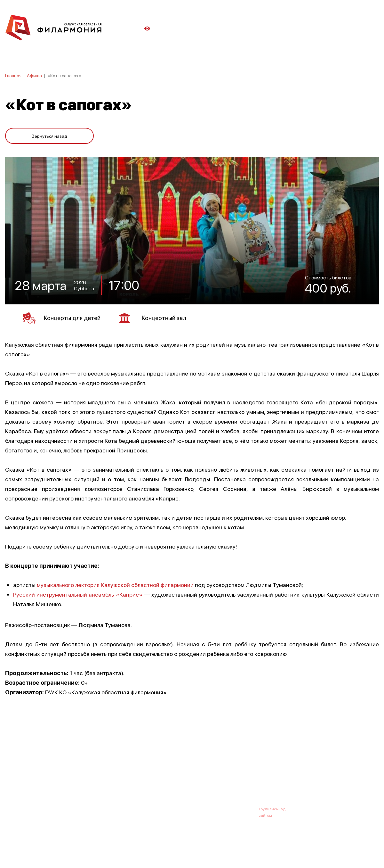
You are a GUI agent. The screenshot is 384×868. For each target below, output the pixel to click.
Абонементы (114, 776)
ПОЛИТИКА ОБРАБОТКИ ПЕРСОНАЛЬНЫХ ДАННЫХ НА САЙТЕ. (63, 853)
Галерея (147, 776)
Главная (13, 75)
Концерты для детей (64, 317)
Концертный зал (157, 317)
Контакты (240, 776)
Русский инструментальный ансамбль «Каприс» (78, 593)
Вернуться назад (50, 135)
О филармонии (47, 776)
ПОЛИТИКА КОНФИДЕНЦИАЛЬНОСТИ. (41, 846)
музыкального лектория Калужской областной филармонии (115, 583)
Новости (82, 776)
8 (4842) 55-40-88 (170, 808)
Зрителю (210, 776)
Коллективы (178, 776)
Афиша (34, 75)
